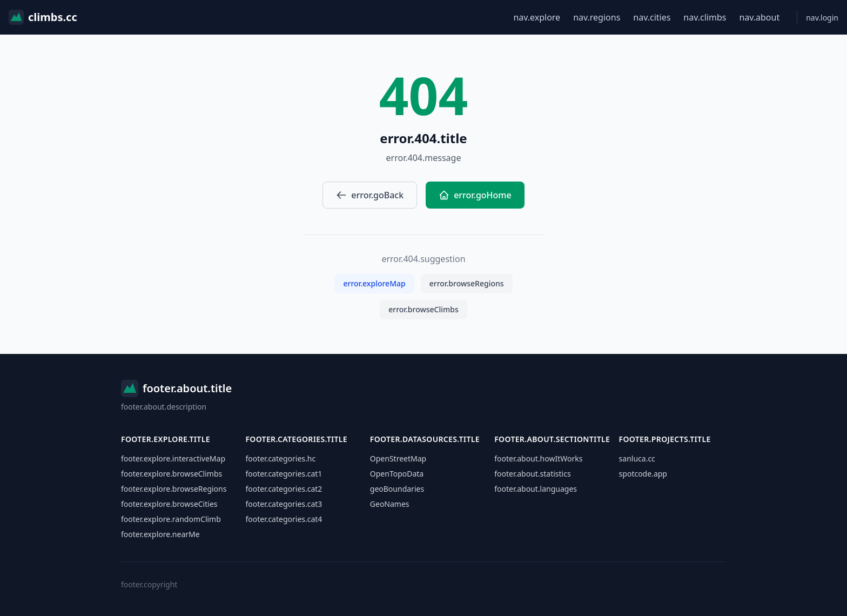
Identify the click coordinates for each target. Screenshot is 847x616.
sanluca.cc (637, 458)
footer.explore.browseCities (169, 504)
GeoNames (390, 504)
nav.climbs (705, 17)
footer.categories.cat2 (284, 489)
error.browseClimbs (423, 309)
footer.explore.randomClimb (171, 519)
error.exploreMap (374, 283)
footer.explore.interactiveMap (173, 458)
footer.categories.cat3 (284, 504)
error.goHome (475, 195)
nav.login (822, 18)
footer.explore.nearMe (160, 534)
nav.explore (537, 17)
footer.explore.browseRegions (174, 489)
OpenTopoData (397, 474)
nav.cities (652, 17)
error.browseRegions (467, 283)
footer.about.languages (536, 489)
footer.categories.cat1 (284, 474)
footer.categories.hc (280, 458)
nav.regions (597, 17)
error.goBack (370, 195)
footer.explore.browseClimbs (172, 474)
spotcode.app (643, 474)
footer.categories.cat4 (284, 519)
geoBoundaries (397, 489)
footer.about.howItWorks (538, 458)
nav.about (759, 17)
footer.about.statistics (532, 474)
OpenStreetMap (398, 458)
